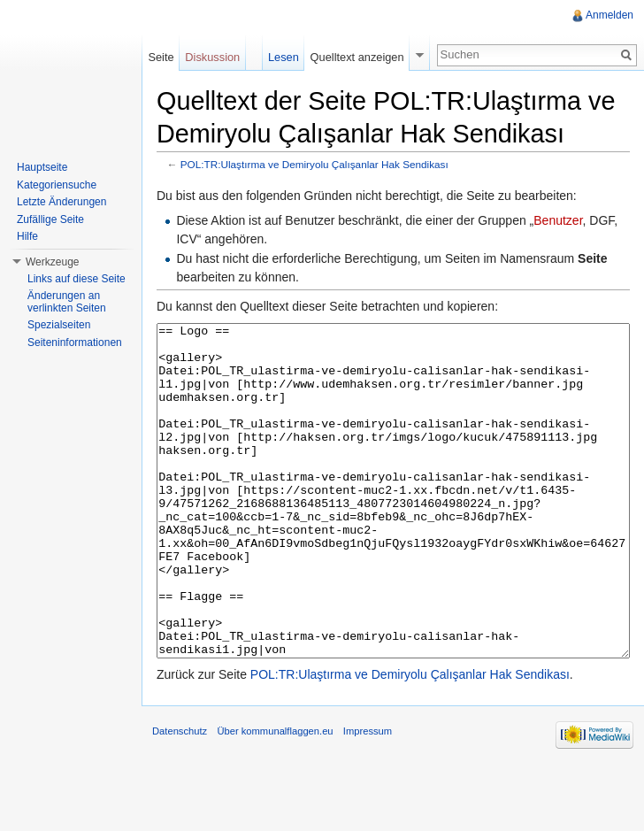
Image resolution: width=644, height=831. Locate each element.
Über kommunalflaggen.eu (275, 797)
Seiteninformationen (75, 342)
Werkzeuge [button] (52, 262)
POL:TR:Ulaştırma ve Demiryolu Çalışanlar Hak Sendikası (314, 164)
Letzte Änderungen (61, 202)
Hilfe (27, 236)
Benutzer (558, 220)
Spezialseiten (59, 325)
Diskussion (212, 57)
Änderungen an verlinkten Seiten (67, 302)
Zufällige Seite (50, 219)
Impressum (368, 797)
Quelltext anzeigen (357, 57)
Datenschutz (180, 797)
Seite (161, 57)
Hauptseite (42, 167)
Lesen (284, 57)
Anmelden (609, 15)
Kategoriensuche (57, 185)
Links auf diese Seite (77, 279)
